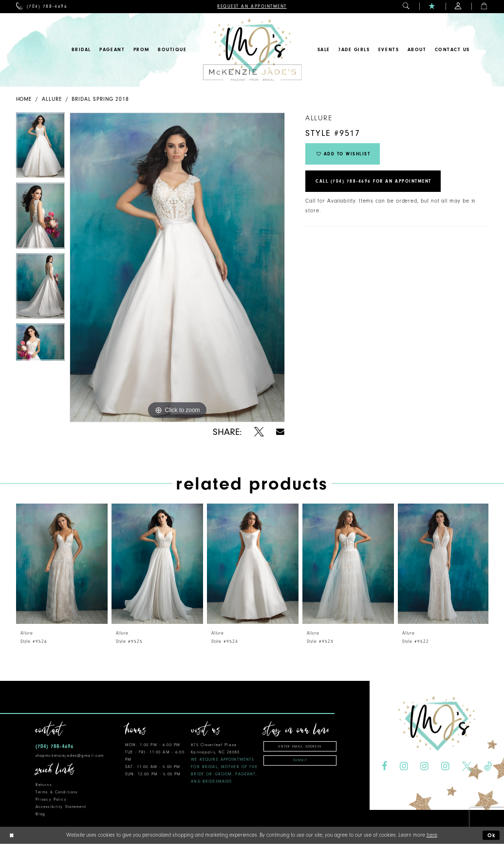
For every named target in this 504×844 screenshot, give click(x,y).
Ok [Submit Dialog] (492, 835)
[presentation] (62, 564)
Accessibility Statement (61, 807)
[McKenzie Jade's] (252, 50)
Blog (41, 814)
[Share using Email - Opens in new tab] (281, 432)
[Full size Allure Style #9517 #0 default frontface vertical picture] (177, 267)
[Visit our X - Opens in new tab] (467, 767)
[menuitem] (42, 7)
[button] (406, 7)
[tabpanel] (41, 148)
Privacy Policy (51, 799)
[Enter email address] (300, 746)
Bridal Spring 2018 (100, 99)
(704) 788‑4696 (55, 746)
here (432, 835)
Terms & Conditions (56, 792)
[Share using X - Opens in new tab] (259, 432)
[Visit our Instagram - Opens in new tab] (404, 767)
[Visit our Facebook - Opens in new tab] (384, 767)
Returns (44, 785)
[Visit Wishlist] (432, 7)
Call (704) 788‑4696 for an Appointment (373, 181)
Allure (52, 99)
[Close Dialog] (11, 835)
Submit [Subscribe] (300, 760)
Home (24, 99)
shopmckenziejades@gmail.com (70, 756)
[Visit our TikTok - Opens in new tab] (488, 767)
